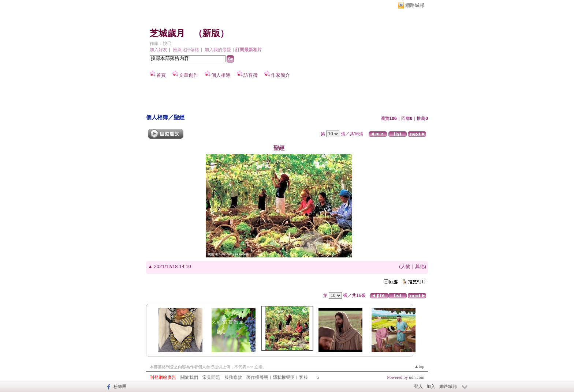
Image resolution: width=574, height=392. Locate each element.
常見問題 (211, 377)
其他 (420, 266)
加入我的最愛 (218, 50)
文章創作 (189, 75)
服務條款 (233, 377)
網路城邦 (415, 5)
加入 (431, 387)
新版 (211, 33)
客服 (303, 377)
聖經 (179, 117)
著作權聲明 (257, 377)
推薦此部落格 (186, 50)
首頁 (161, 75)
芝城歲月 (167, 33)
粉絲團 (120, 387)
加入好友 (159, 50)
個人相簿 (221, 75)
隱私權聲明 (284, 377)
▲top (419, 366)
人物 (406, 266)
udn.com (417, 377)
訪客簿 (251, 75)
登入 (418, 387)
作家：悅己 (161, 44)
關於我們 (189, 377)
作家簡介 (280, 75)
